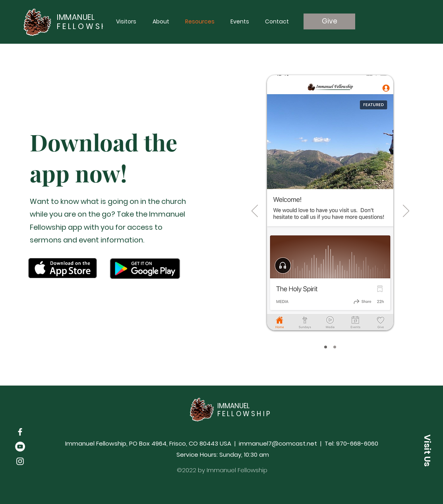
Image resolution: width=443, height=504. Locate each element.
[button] (427, 450)
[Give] (329, 21)
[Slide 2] (335, 347)
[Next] (406, 211)
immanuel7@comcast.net (278, 443)
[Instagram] (20, 461)
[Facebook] (20, 432)
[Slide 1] (326, 347)
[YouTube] (20, 447)
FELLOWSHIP (87, 26)
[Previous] (255, 211)
